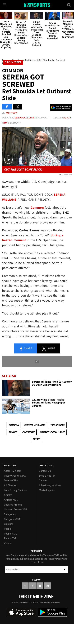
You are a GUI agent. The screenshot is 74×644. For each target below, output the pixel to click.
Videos (8, 543)
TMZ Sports (57, 425)
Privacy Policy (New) (15, 476)
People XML (10, 534)
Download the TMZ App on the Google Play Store (53, 612)
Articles (8, 495)
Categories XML (13, 519)
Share (25, 349)
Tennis (13, 432)
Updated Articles (13, 505)
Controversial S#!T (52, 432)
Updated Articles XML (16, 510)
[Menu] (5, 5)
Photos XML (11, 538)
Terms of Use (11, 481)
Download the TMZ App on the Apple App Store (21, 612)
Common (14, 425)
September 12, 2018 (24, 118)
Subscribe (64, 570)
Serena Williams (34, 425)
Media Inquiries (47, 490)
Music (36, 439)
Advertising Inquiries (50, 485)
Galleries (9, 524)
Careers (43, 481)
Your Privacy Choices (15, 490)
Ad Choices (10, 485)
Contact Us (45, 471)
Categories (10, 514)
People (8, 529)
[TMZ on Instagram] (47, 586)
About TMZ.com (13, 471)
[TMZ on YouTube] (40, 586)
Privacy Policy (55, 559)
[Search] (69, 5)
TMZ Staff (11, 113)
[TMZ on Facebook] (25, 586)
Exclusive (28, 432)
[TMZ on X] (33, 586)
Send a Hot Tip (47, 476)
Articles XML (11, 500)
